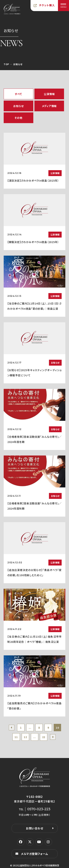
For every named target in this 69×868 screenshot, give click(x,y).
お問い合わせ (35, 828)
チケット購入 (47, 5)
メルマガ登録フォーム (35, 854)
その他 (18, 118)
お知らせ (18, 106)
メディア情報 (49, 106)
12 (25, 737)
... (30, 728)
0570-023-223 (39, 809)
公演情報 (49, 94)
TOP (6, 64)
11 (16, 737)
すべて (18, 94)
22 (44, 737)
